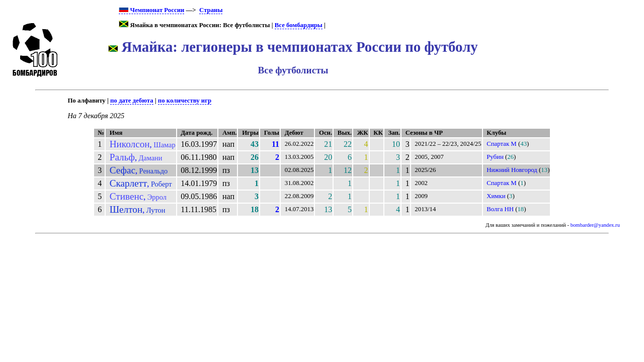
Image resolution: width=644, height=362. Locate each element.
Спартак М (502, 144)
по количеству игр (185, 101)
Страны (211, 10)
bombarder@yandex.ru (595, 225)
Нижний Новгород (512, 170)
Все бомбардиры (299, 25)
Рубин (495, 157)
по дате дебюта (132, 101)
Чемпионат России (151, 10)
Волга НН (500, 209)
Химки (496, 196)
